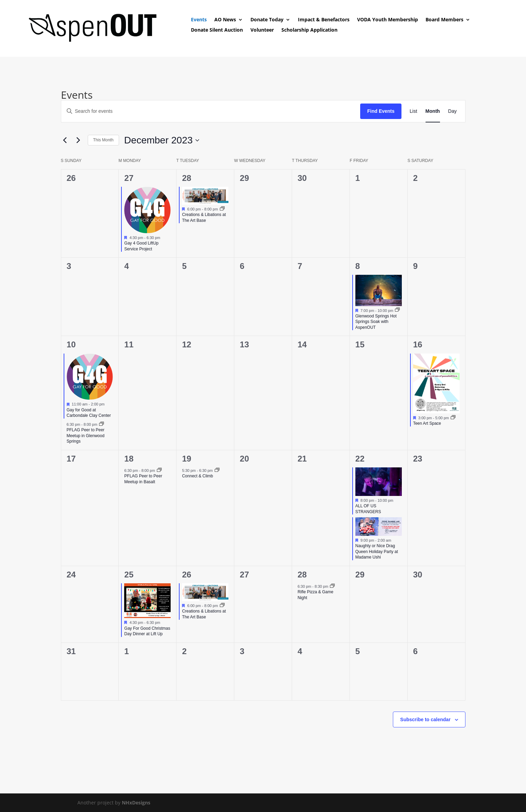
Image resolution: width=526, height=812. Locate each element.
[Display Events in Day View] (453, 111)
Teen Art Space (427, 423)
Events (199, 20)
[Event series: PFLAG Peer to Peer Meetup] (101, 424)
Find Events (381, 111)
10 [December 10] (71, 344)
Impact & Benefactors (324, 20)
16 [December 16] (418, 344)
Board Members (444, 20)
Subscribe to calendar (425, 719)
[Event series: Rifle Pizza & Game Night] (332, 586)
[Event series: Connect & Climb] (217, 470)
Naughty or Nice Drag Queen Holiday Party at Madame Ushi (377, 551)
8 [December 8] (358, 266)
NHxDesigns (136, 803)
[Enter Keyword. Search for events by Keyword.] (211, 111)
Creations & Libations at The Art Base (204, 218)
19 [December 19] (187, 459)
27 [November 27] (129, 178)
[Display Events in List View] (414, 111)
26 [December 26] (187, 575)
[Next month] (78, 140)
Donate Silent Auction (217, 30)
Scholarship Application (309, 30)
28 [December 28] (302, 575)
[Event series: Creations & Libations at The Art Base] (222, 209)
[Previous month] (65, 140)
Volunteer (262, 30)
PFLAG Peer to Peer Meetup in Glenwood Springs (86, 436)
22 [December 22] (360, 459)
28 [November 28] (187, 178)
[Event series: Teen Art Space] (453, 418)
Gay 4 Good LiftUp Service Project (141, 246)
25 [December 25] (129, 575)
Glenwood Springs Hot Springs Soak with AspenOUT (376, 322)
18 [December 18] (129, 459)
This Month (103, 140)
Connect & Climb (197, 476)
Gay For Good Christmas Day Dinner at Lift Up (147, 631)
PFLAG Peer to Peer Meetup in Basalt (143, 479)
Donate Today (267, 20)
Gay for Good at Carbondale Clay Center (89, 413)
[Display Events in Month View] (433, 111)
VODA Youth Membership (388, 20)
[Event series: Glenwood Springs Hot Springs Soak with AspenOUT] (397, 310)
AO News (225, 20)
